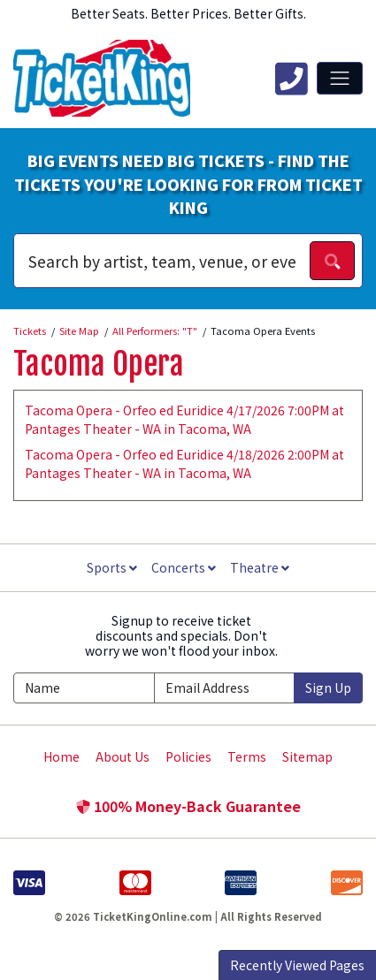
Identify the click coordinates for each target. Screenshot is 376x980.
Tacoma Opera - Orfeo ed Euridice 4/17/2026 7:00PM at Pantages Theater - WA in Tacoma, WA (184, 419)
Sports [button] (112, 567)
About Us (123, 756)
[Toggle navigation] (340, 78)
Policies (188, 756)
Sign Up (328, 688)
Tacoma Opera (99, 364)
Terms (247, 756)
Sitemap (307, 756)
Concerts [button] (184, 567)
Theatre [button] (260, 567)
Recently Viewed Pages (297, 965)
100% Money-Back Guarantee (188, 806)
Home (61, 756)
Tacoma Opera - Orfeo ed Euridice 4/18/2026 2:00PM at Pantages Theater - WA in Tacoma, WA (184, 463)
